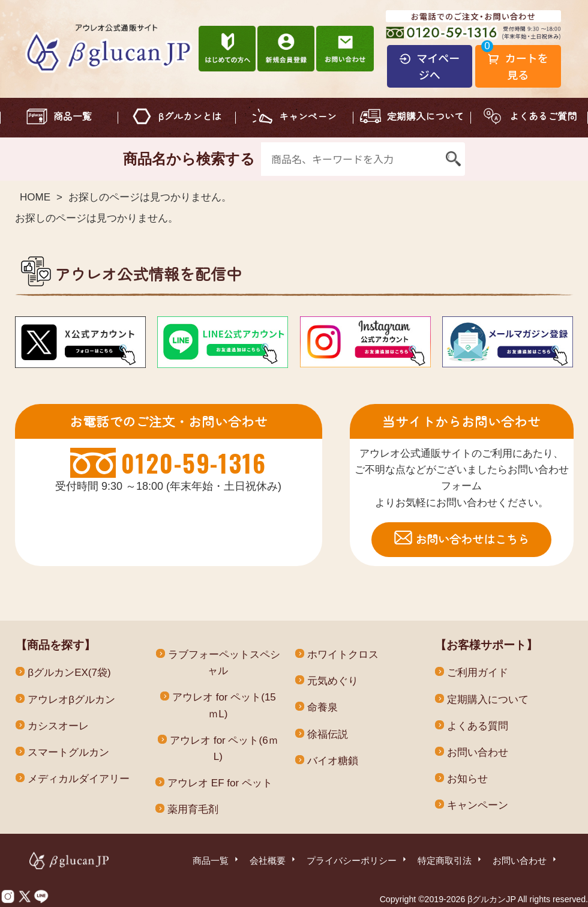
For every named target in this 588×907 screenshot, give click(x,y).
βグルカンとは (190, 116)
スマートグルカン (68, 752)
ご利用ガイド (478, 673)
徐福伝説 (328, 734)
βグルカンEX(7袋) (69, 673)
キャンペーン (308, 116)
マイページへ (429, 66)
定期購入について (425, 116)
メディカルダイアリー (79, 779)
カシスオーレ (58, 726)
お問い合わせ (478, 752)
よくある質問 (478, 726)
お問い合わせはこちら (472, 539)
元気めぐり (333, 681)
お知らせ (467, 779)
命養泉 (322, 707)
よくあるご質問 (543, 116)
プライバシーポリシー (358, 860)
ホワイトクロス (343, 655)
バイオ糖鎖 (333, 761)
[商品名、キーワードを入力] (351, 159)
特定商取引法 (451, 860)
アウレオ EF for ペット (220, 783)
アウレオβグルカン (71, 700)
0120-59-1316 (193, 463)
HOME (35, 197)
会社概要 (274, 860)
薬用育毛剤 (193, 809)
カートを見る (518, 66)
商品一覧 (73, 116)
